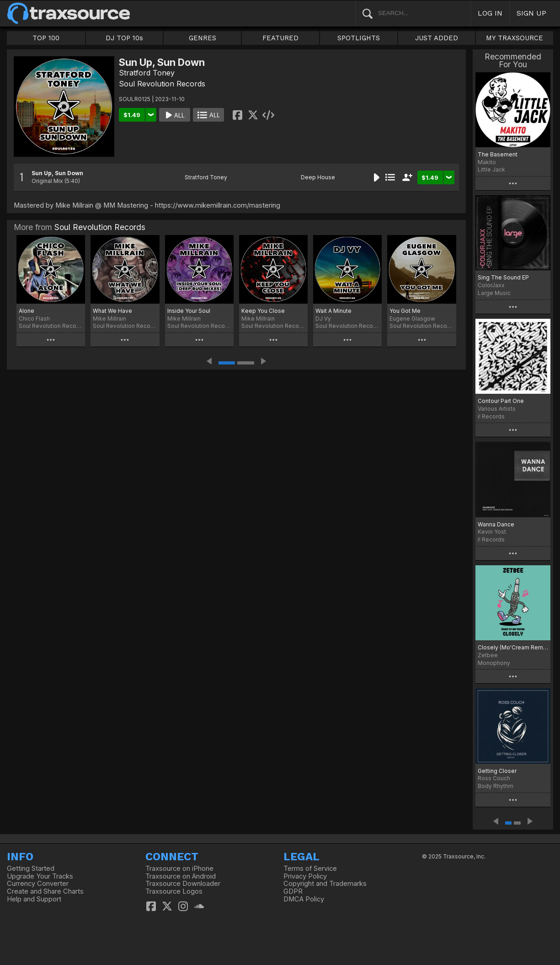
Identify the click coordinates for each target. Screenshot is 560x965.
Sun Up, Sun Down (57, 173)
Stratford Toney (147, 73)
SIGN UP (531, 13)
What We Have (112, 311)
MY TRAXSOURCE (515, 38)
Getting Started (31, 868)
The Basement (498, 154)
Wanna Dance (496, 524)
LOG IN (490, 13)
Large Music (494, 293)
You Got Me (405, 311)
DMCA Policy (304, 899)
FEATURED (280, 38)
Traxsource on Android (181, 876)
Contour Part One (501, 401)
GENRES (203, 38)
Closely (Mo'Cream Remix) (513, 647)
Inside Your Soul (189, 311)
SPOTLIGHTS (359, 38)
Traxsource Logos (174, 891)
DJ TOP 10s (124, 38)
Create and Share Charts (45, 891)
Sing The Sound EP (503, 277)
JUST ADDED (437, 38)
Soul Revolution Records (162, 84)
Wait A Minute (333, 311)
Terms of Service (310, 868)
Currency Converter (38, 884)
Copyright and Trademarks (325, 884)
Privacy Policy (305, 876)
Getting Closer (497, 771)
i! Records (491, 416)
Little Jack (491, 169)
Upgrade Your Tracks (40, 876)
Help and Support (34, 899)
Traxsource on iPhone (179, 868)
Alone (27, 311)
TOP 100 (46, 38)
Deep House (318, 177)
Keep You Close (263, 311)
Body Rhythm (496, 786)
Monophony (494, 663)
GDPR (293, 891)
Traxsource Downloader (183, 884)
